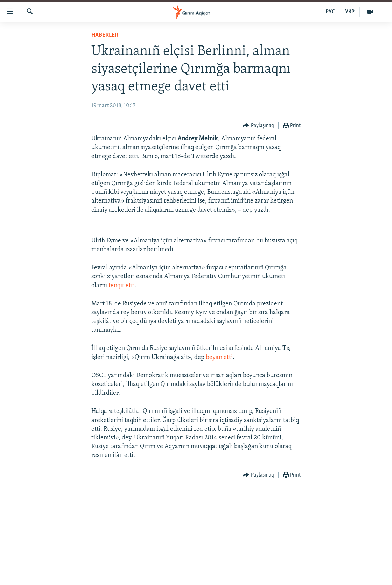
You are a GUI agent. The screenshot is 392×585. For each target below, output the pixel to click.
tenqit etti (122, 286)
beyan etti (219, 357)
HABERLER (105, 35)
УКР (350, 12)
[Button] (258, 126)
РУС (330, 12)
